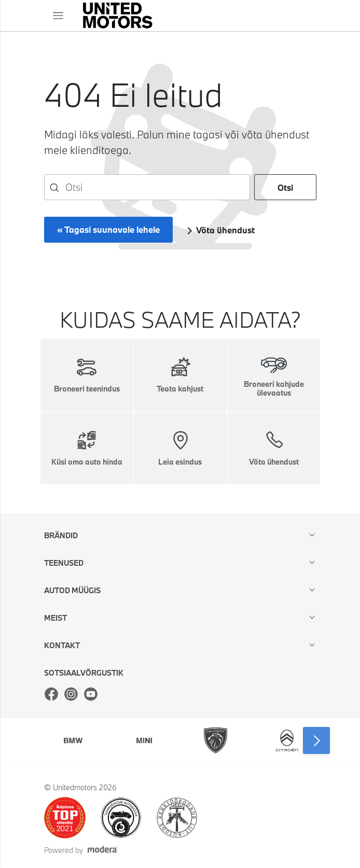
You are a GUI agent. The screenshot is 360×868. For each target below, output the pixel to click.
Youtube (91, 694)
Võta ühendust (225, 230)
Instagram (71, 694)
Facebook (51, 694)
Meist (56, 618)
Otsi (285, 187)
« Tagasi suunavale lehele (108, 229)
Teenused (64, 563)
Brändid (61, 535)
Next (316, 740)
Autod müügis (72, 590)
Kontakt (62, 645)
